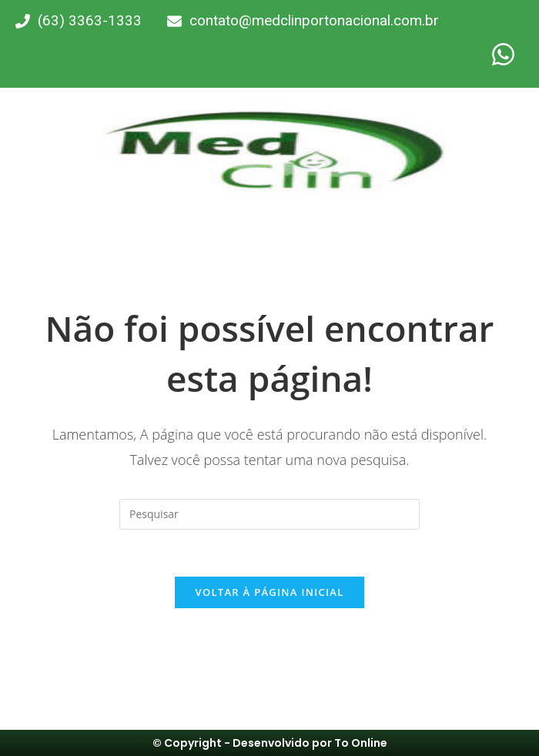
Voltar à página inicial (269, 592)
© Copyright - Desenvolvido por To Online (270, 743)
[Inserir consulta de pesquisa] (269, 514)
